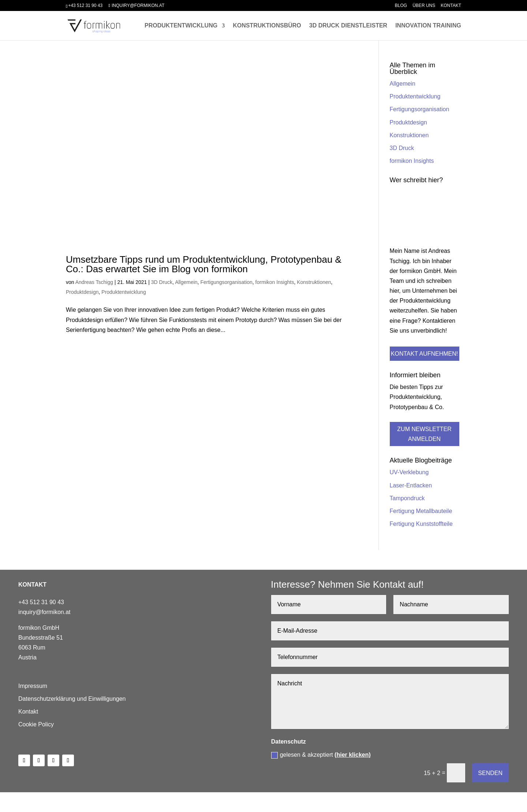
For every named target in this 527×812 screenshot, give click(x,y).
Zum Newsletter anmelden (424, 434)
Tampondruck (407, 498)
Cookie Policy (36, 724)
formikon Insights (275, 282)
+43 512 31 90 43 (85, 5)
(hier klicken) (353, 755)
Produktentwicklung (181, 26)
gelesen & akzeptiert (321, 755)
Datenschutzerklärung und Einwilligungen (72, 699)
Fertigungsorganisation (226, 282)
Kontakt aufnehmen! (424, 354)
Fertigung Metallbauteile (421, 511)
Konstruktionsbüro (267, 26)
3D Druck (162, 282)
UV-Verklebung (409, 472)
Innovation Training (428, 26)
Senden (490, 773)
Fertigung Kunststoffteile (421, 524)
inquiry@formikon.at (44, 612)
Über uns (424, 6)
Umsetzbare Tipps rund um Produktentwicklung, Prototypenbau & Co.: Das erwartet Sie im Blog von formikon (204, 264)
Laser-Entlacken (411, 485)
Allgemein (186, 282)
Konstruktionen (314, 282)
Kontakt (451, 6)
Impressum (33, 686)
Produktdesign (82, 292)
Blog (401, 6)
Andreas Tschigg (94, 282)
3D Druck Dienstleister (348, 26)
